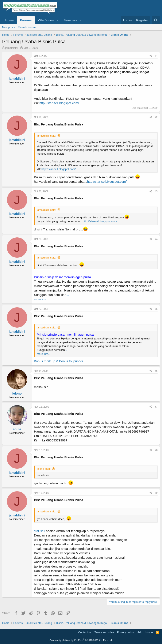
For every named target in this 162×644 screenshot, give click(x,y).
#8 (156, 450)
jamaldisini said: (46, 136)
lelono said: (44, 469)
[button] (58, 20)
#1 (156, 56)
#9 (156, 493)
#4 (156, 239)
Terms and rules (104, 632)
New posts (9, 27)
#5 (156, 309)
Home (9, 20)
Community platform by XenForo (81, 640)
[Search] (156, 20)
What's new (46, 20)
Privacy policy (125, 632)
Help (140, 632)
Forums (26, 20)
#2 (156, 117)
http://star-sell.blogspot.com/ (59, 103)
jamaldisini (12, 48)
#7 (156, 407)
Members (70, 20)
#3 (156, 191)
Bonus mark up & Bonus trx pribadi (58, 361)
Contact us (85, 632)
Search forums (27, 27)
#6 (156, 371)
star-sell (40, 531)
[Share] (151, 56)
